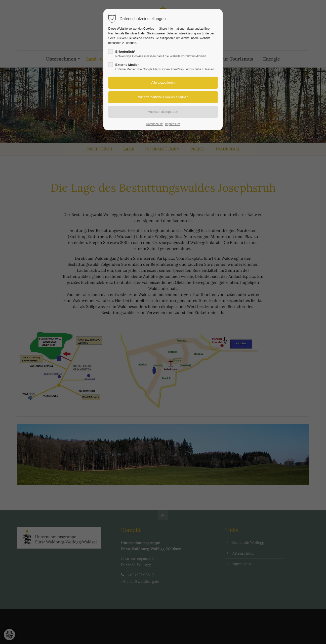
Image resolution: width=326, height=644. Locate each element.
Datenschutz (154, 124)
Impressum (172, 124)
